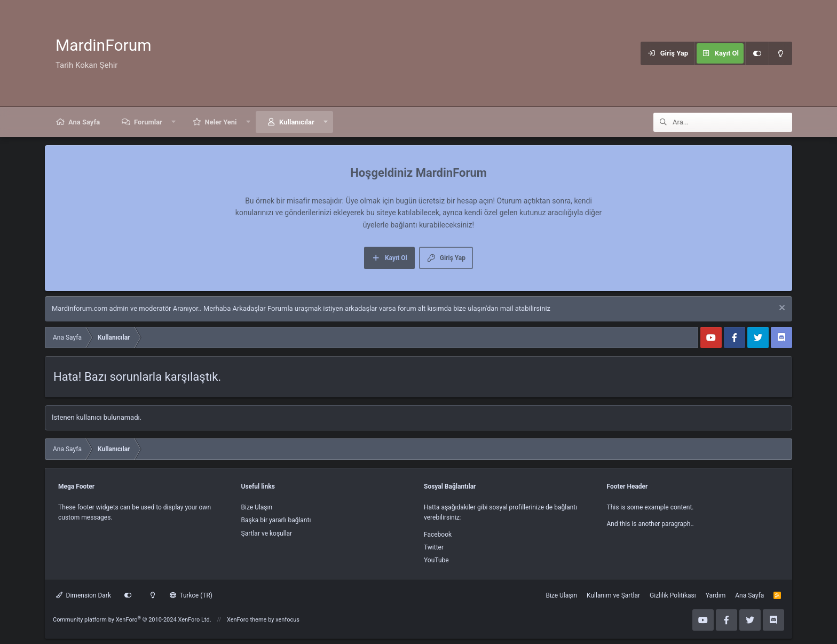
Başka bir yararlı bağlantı (276, 520)
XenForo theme (247, 620)
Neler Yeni (221, 122)
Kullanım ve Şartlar (613, 595)
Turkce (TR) (191, 595)
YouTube (436, 560)
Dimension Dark (84, 595)
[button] (174, 122)
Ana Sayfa (84, 122)
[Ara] (732, 122)
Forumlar (148, 122)
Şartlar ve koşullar (267, 533)
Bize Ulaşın (257, 507)
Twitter (434, 547)
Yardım (716, 595)
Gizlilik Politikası (673, 595)
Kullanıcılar (297, 122)
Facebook (438, 535)
